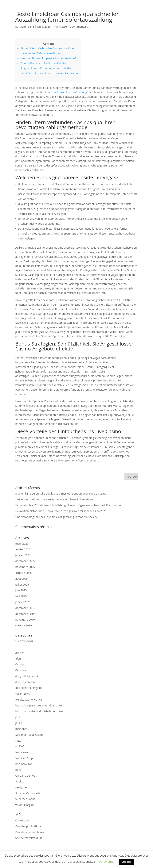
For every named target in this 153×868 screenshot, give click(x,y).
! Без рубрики (24, 641)
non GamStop (24, 764)
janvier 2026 (23, 555)
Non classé (60, 27)
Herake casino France (29, 700)
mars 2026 (22, 543)
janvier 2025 (23, 602)
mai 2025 (21, 596)
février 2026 (23, 549)
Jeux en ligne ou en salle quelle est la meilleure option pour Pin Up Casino (61, 493)
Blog (18, 658)
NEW (18, 741)
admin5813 (27, 27)
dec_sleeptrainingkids (29, 688)
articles (20, 653)
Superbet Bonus (25, 799)
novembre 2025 (25, 567)
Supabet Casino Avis (28, 793)
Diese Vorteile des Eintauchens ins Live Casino (49, 73)
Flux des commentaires (30, 832)
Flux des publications (28, 826)
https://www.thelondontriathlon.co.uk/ (39, 711)
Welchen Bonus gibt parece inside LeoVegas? (48, 58)
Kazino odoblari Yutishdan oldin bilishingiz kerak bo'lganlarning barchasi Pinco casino (68, 505)
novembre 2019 (25, 619)
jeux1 (19, 723)
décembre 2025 (25, 561)
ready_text (22, 787)
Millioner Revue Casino (29, 735)
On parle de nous (26, 776)
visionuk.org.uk (25, 805)
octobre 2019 (23, 625)
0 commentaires (80, 27)
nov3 (18, 770)
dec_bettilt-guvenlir (27, 676)
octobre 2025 (23, 573)
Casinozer (21, 670)
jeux (18, 717)
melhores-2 (22, 729)
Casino (19, 664)
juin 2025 (21, 590)
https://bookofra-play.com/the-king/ (66, 92)
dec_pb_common (26, 682)
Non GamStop (24, 758)
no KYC (20, 746)
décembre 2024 (25, 608)
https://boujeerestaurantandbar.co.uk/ (39, 705)
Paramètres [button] (107, 862)
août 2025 (21, 579)
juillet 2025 (22, 585)
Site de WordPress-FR (28, 838)
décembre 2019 (25, 614)
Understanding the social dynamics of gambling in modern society (56, 517)
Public (19, 781)
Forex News (22, 694)
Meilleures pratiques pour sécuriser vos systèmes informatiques (55, 499)
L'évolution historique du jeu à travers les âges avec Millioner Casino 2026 (61, 511)
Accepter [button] (126, 862)
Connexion (22, 820)
